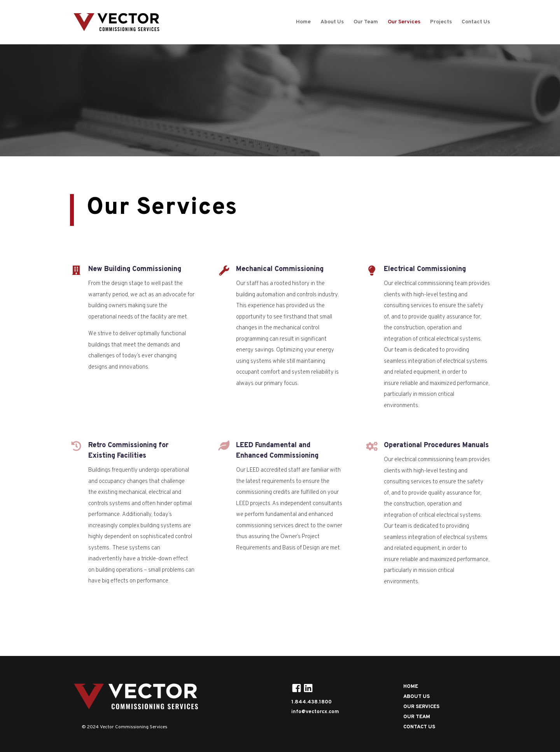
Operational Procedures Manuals (436, 445)
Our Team (366, 22)
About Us (332, 22)
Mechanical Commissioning (280, 269)
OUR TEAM (417, 717)
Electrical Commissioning (425, 269)
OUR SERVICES (421, 707)
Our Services (404, 22)
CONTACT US (419, 727)
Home (303, 22)
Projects (441, 22)
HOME (411, 687)
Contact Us (476, 22)
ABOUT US (416, 697)
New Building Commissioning (135, 269)
